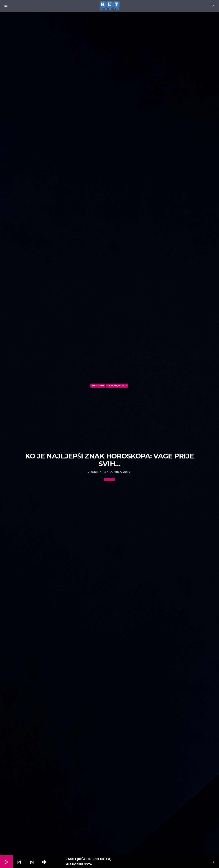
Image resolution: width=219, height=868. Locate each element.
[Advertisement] (110, 420)
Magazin (98, 385)
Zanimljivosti (117, 385)
